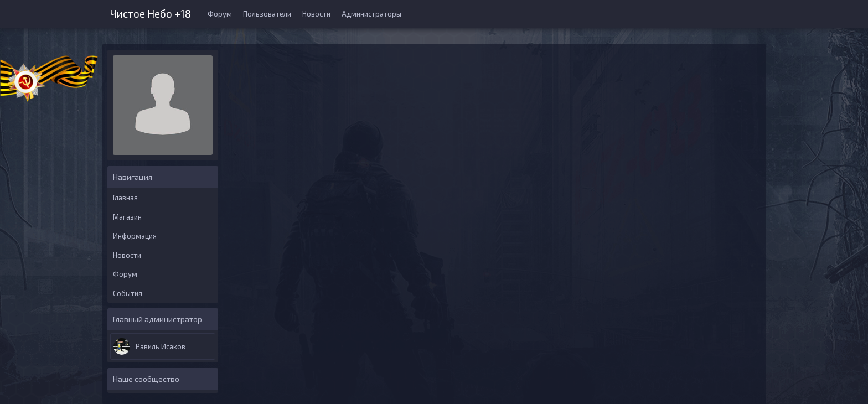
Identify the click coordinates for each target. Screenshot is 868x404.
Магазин (127, 217)
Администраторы (371, 14)
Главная (125, 198)
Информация (135, 236)
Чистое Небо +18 (151, 12)
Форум (220, 14)
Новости (316, 14)
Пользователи (267, 14)
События (128, 293)
